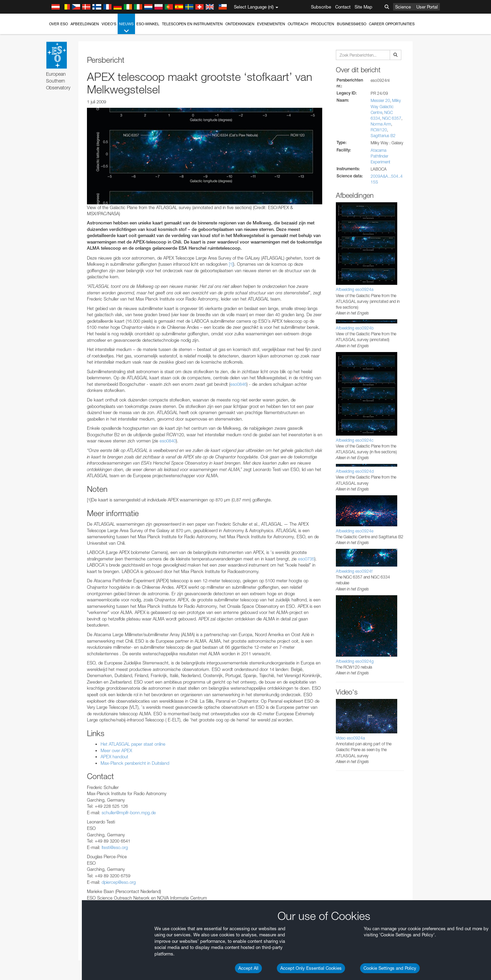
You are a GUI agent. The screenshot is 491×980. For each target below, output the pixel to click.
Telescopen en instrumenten (192, 24)
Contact (343, 7)
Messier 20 (380, 100)
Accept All (248, 968)
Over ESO (58, 24)
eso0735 (306, 559)
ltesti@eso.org (115, 847)
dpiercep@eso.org (119, 882)
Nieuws (126, 28)
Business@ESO (352, 24)
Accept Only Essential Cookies (311, 968)
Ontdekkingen (240, 24)
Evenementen (271, 24)
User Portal (427, 7)
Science (403, 7)
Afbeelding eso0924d (355, 471)
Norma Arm (381, 124)
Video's (109, 24)
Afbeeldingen (85, 24)
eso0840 (168, 441)
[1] (231, 264)
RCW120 (379, 130)
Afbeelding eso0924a (355, 289)
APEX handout (114, 757)
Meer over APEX (116, 750)
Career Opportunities (392, 24)
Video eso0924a (350, 738)
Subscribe (321, 7)
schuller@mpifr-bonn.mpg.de (129, 813)
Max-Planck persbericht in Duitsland (135, 763)
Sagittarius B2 (383, 136)
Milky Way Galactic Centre (386, 106)
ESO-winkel (148, 24)
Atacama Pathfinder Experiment (381, 156)
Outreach (298, 24)
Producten (323, 24)
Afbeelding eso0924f (354, 571)
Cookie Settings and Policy (390, 968)
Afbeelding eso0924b (355, 328)
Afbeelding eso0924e (355, 531)
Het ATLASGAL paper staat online (133, 744)
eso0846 (238, 384)
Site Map (363, 7)
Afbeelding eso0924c (355, 440)
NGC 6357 (392, 118)
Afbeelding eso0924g (355, 661)
